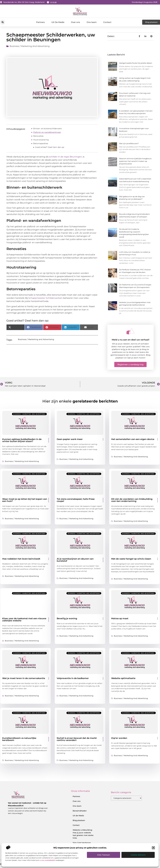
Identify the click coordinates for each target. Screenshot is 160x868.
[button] (153, 848)
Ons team (92, 22)
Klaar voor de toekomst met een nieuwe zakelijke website (24, 620)
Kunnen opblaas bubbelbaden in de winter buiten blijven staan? (22, 440)
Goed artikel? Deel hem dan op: (50, 147)
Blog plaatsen (79, 820)
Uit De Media (58, 22)
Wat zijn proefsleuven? (129, 143)
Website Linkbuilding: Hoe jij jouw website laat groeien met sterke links (83, 834)
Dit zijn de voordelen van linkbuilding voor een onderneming (132, 500)
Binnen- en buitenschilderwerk (47, 129)
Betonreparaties (41, 143)
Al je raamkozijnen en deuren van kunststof (75, 560)
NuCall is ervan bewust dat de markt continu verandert (77, 739)
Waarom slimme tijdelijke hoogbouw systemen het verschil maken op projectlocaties (135, 161)
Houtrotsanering (41, 140)
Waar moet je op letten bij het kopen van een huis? (25, 500)
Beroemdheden (80, 811)
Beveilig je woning (67, 618)
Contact (107, 22)
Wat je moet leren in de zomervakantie (24, 678)
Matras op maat (120, 618)
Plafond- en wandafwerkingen (47, 132)
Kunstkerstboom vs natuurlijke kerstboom (19, 739)
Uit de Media (78, 816)
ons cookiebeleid (48, 860)
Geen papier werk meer (70, 439)
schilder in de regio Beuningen (65, 157)
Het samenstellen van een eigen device (133, 439)
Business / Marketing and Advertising (30, 46)
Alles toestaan (104, 855)
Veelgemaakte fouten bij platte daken (136, 63)
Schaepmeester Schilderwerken (45, 298)
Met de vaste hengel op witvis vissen (131, 559)
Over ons (75, 22)
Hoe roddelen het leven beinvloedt (21, 559)
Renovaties (38, 136)
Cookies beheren (138, 855)
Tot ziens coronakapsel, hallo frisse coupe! (76, 500)
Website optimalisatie (123, 678)
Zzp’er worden (119, 738)
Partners (40, 22)
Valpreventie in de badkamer (73, 678)
